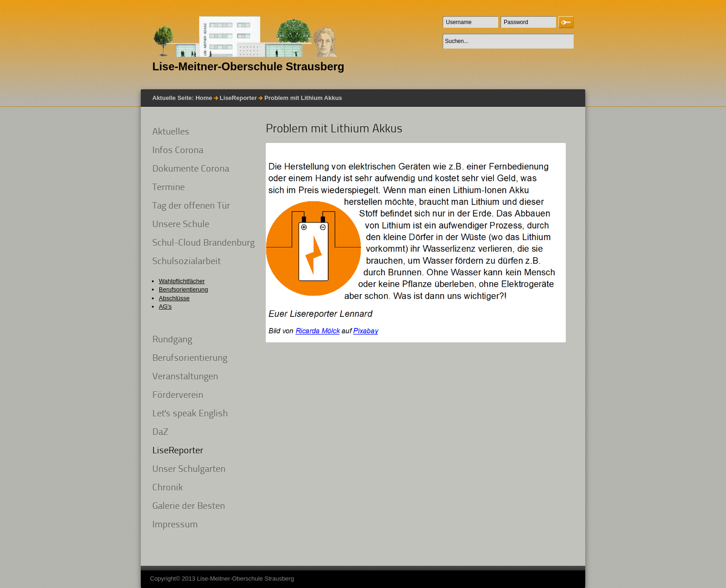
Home (204, 98)
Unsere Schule (181, 225)
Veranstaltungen (185, 377)
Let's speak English (190, 414)
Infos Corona (178, 151)
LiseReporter (238, 98)
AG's (165, 306)
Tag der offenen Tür (191, 206)
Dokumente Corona (191, 169)
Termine (169, 188)
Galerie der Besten (189, 507)
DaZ (160, 433)
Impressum (175, 525)
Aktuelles (171, 132)
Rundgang (172, 340)
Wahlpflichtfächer (182, 281)
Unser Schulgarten (189, 470)
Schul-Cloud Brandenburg (203, 243)
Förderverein (178, 396)
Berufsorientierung (183, 289)
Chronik (168, 488)
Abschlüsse (174, 298)
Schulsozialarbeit (187, 262)
